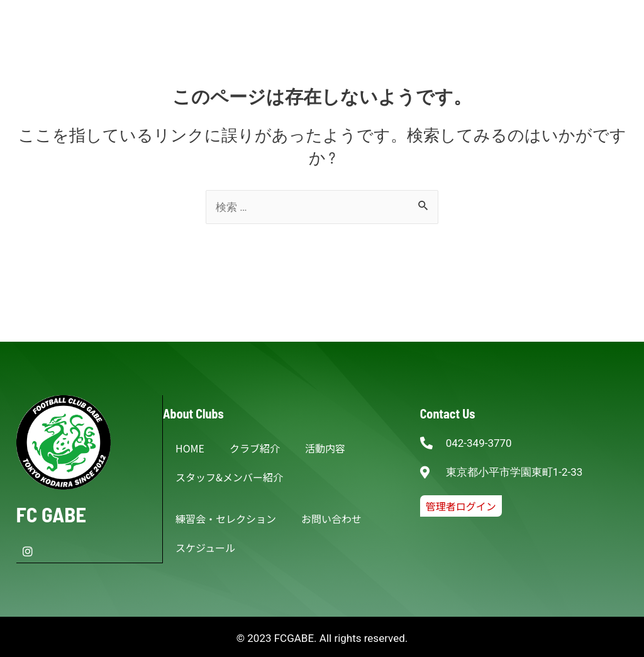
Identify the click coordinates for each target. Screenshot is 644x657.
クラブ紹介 (255, 448)
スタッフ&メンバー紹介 (229, 477)
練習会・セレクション (226, 519)
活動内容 (325, 448)
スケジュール (205, 547)
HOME (190, 448)
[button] (461, 506)
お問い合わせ (331, 519)
